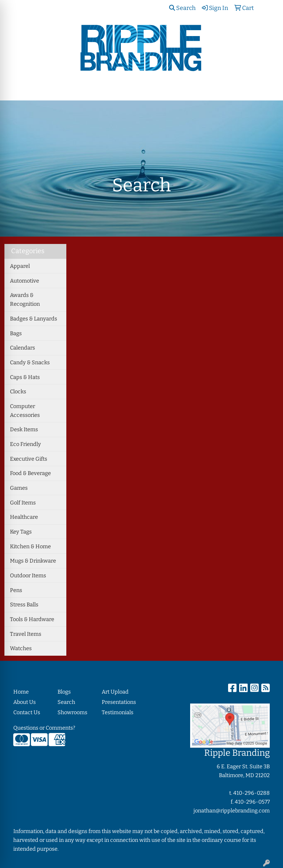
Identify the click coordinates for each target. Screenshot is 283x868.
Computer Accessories (25, 411)
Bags (16, 333)
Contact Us (27, 712)
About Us (25, 702)
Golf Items (23, 503)
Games (19, 488)
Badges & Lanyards (34, 319)
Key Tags (21, 532)
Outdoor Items (28, 575)
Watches (21, 648)
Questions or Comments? (44, 728)
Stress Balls (24, 605)
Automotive (25, 281)
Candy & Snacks (30, 362)
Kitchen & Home (30, 546)
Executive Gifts (29, 459)
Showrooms (72, 712)
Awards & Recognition (25, 300)
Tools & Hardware (32, 619)
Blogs (64, 692)
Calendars (22, 348)
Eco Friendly (25, 444)
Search (182, 8)
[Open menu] (268, 90)
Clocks (18, 392)
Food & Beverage (30, 473)
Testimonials (118, 712)
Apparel (20, 266)
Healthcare (24, 517)
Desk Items (24, 429)
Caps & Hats (25, 377)
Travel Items (26, 634)
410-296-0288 (251, 793)
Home (21, 692)
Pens (16, 590)
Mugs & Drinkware (33, 561)
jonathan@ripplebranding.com (232, 811)
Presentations (119, 702)
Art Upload (115, 692)
